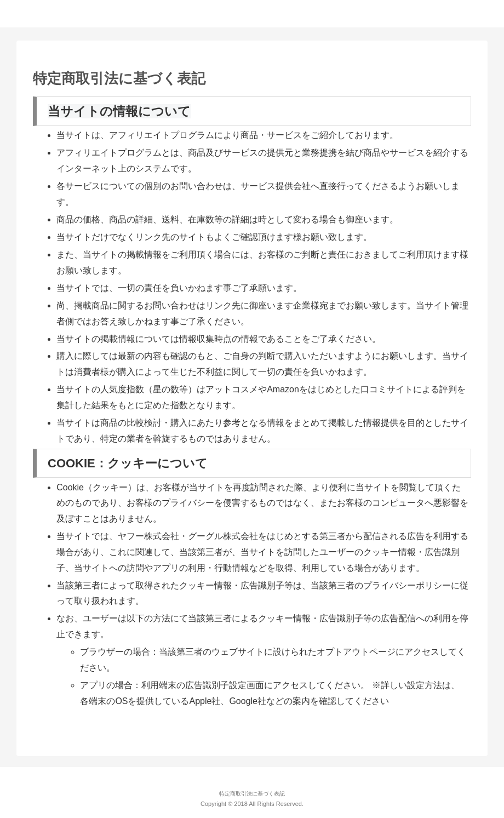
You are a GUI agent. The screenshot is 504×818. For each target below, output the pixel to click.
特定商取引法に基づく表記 (252, 794)
